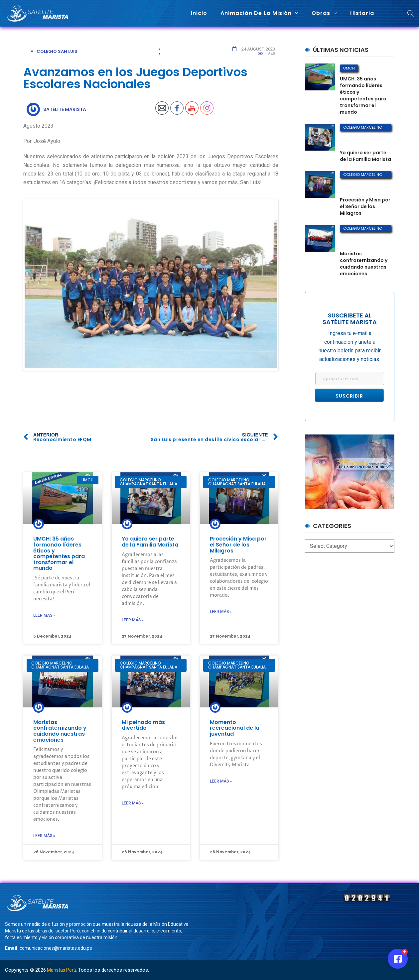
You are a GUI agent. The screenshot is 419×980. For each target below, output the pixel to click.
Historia (362, 13)
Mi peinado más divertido (143, 724)
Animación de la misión (256, 13)
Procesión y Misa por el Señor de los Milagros (238, 544)
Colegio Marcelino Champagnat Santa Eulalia (363, 128)
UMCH (349, 68)
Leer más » (44, 614)
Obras (321, 13)
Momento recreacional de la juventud (235, 727)
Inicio (199, 13)
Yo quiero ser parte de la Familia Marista (150, 541)
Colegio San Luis (57, 51)
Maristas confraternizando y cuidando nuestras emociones (60, 730)
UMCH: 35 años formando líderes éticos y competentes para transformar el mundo (59, 552)
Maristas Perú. (62, 970)
